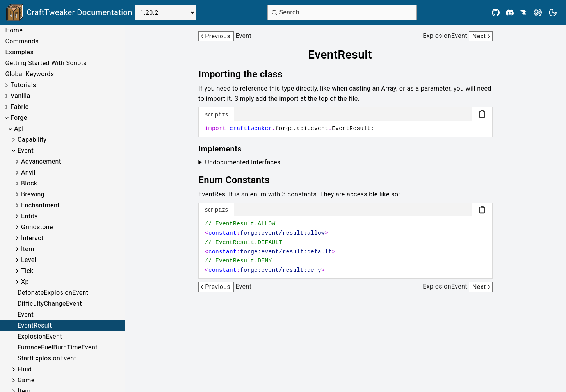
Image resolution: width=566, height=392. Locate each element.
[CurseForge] (524, 12)
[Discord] (510, 12)
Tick (27, 271)
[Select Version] (166, 12)
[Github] (496, 12)
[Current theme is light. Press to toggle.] (553, 12)
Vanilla (20, 96)
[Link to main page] (69, 12)
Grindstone (37, 227)
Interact (32, 238)
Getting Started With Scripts (46, 63)
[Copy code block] (482, 114)
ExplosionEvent (40, 336)
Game (26, 380)
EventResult (35, 325)
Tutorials (23, 85)
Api (19, 129)
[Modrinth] (538, 12)
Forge (19, 118)
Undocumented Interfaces (243, 162)
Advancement (41, 161)
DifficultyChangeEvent (50, 304)
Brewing (33, 194)
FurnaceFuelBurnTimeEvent (58, 347)
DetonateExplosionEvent (53, 293)
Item (28, 249)
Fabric (20, 107)
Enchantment (40, 205)
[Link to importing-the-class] (246, 74)
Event (26, 151)
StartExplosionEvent (47, 358)
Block (29, 183)
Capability (32, 140)
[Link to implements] (225, 149)
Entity (29, 216)
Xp (25, 282)
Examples (19, 52)
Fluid (25, 369)
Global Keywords (29, 74)
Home (14, 30)
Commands (22, 41)
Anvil (28, 172)
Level (29, 260)
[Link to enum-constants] (239, 180)
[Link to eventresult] (345, 55)
